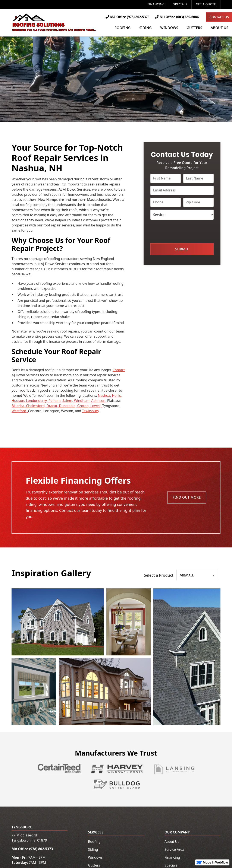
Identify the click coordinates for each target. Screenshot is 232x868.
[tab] (197, 576)
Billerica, (19, 406)
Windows (95, 858)
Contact (119, 370)
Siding (93, 850)
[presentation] (183, 231)
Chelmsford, (36, 406)
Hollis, (117, 395)
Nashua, (105, 395)
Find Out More (187, 498)
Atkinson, (99, 401)
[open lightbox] (57, 623)
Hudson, (19, 401)
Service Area (174, 850)
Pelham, (55, 401)
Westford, (20, 411)
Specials (180, 4)
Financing (156, 4)
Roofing (94, 842)
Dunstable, (68, 406)
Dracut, (53, 406)
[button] (123, 28)
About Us (172, 842)
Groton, (84, 406)
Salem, (68, 401)
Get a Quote (206, 4)
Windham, (83, 401)
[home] (54, 23)
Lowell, (96, 406)
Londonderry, (37, 401)
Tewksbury (90, 411)
